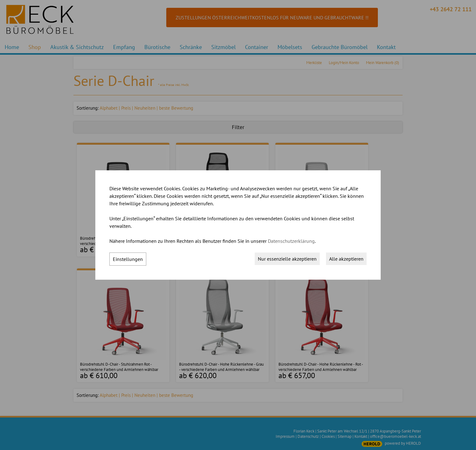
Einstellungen (128, 259)
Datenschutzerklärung (291, 241)
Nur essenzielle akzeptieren (287, 259)
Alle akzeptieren (346, 259)
